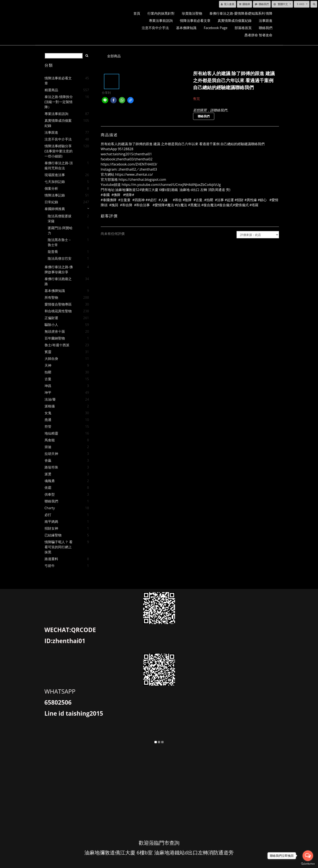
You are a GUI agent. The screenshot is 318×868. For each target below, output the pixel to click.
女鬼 (48, 413)
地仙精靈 (51, 433)
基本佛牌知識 (186, 28)
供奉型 (50, 494)
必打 (48, 515)
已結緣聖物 (53, 535)
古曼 (48, 379)
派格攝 (50, 406)
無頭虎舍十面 (55, 331)
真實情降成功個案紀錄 (235, 21)
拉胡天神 (51, 454)
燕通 (48, 420)
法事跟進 (266, 21)
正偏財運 (51, 318)
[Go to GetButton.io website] (308, 864)
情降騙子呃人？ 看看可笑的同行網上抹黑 (59, 547)
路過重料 (51, 559)
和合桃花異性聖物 (58, 311)
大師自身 (51, 359)
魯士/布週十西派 (57, 345)
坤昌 (48, 386)
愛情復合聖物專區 (58, 304)
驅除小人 (51, 325)
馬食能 (50, 440)
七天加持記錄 (55, 182)
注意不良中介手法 (155, 28)
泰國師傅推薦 (55, 209)
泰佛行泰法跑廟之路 (58, 281)
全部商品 (114, 56)
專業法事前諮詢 (161, 21)
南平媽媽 (51, 522)
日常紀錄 (51, 202)
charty (50, 508)
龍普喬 (53, 252)
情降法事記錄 (55, 195)
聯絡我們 (266, 28)
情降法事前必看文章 (195, 21)
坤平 (48, 393)
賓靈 (48, 352)
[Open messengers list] (308, 856)
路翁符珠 (51, 467)
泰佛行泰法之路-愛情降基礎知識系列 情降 (241, 13)
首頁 (137, 13)
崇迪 (48, 447)
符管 (48, 426)
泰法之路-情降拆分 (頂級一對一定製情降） (59, 102)
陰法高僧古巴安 (60, 258)
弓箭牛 (50, 566)
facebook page (216, 28)
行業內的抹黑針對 (161, 13)
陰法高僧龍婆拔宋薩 (60, 219)
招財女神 (51, 528)
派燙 (48, 474)
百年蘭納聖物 (55, 338)
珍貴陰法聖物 (192, 13)
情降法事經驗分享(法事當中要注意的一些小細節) (59, 151)
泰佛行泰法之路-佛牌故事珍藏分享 (59, 269)
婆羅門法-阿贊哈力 (60, 230)
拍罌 (48, 372)
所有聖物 (51, 297)
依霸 (48, 488)
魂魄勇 (50, 481)
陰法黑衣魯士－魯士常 (60, 242)
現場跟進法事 (55, 175)
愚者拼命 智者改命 (258, 35)
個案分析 (51, 188)
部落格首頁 (243, 28)
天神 (48, 365)
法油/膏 (50, 399)
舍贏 (48, 460)
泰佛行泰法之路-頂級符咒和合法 (59, 165)
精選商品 (51, 90)
